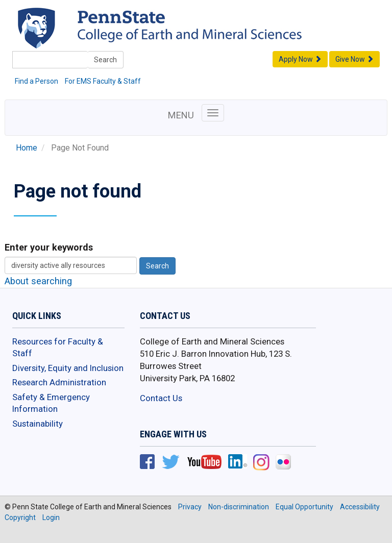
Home (27, 148)
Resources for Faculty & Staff (58, 348)
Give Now (354, 59)
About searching (38, 281)
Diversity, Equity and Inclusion (68, 368)
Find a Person (36, 81)
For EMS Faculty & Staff (103, 81)
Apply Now (300, 59)
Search (105, 60)
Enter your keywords (49, 247)
